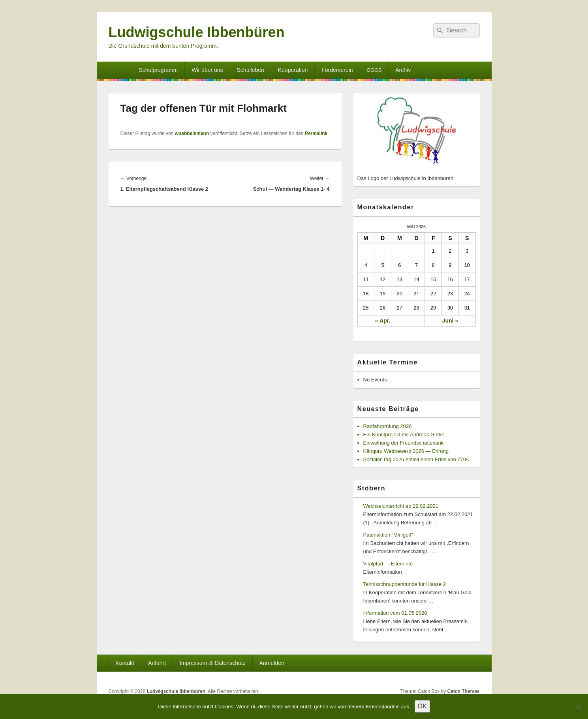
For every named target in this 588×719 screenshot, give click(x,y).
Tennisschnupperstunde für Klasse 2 (405, 584)
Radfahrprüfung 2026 (388, 426)
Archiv (403, 70)
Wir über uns (207, 70)
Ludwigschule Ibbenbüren (197, 32)
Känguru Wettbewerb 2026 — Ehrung (406, 451)
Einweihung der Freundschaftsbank (404, 443)
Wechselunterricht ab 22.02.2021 (401, 506)
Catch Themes (463, 691)
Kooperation (293, 70)
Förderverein (337, 70)
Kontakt (125, 663)
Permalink (316, 133)
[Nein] (578, 707)
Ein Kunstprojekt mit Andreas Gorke (404, 435)
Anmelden (272, 663)
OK (422, 706)
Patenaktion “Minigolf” (388, 535)
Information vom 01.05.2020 (395, 613)
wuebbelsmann (192, 133)
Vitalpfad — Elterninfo (388, 564)
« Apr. (383, 321)
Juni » (450, 321)
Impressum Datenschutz (213, 663)
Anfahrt (157, 663)
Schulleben (251, 70)
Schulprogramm (158, 70)
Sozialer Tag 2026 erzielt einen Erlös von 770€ (416, 459)
